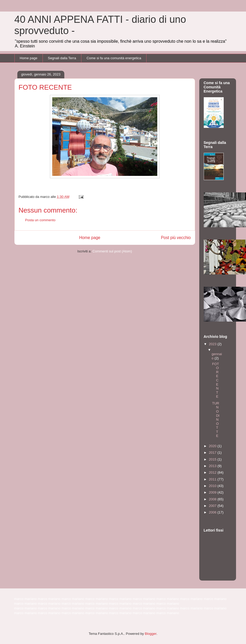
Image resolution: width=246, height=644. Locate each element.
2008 (213, 499)
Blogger (151, 634)
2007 (213, 506)
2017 (213, 453)
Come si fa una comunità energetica (114, 58)
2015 (213, 459)
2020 (213, 446)
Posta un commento (40, 220)
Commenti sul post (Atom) (112, 251)
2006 (213, 512)
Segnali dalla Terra (62, 58)
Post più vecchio (176, 238)
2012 (213, 472)
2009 (213, 492)
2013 (213, 466)
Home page (28, 58)
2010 (213, 486)
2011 (213, 479)
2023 (213, 344)
